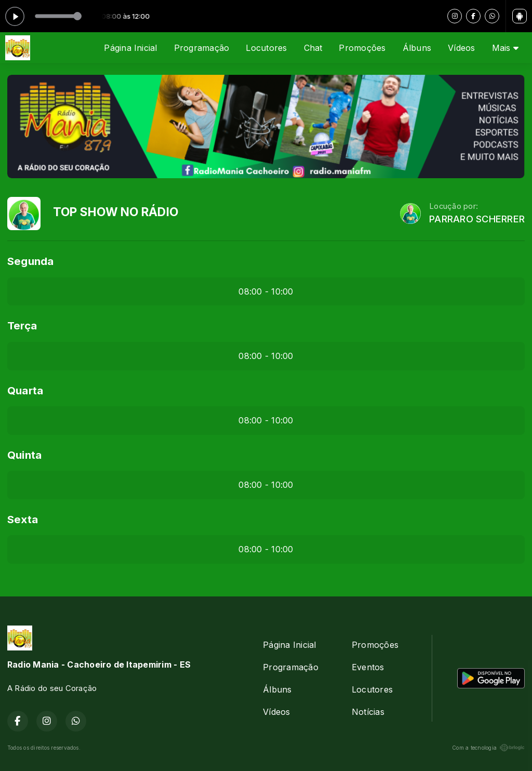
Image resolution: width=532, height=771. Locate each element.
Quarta (25, 390)
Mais (505, 48)
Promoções (362, 48)
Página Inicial (130, 48)
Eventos (368, 667)
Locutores (266, 48)
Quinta (24, 455)
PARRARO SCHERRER (477, 219)
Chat (313, 48)
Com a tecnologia (488, 748)
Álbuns (417, 48)
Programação (202, 48)
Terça (22, 325)
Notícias (368, 712)
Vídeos (461, 48)
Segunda (31, 261)
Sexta (23, 519)
